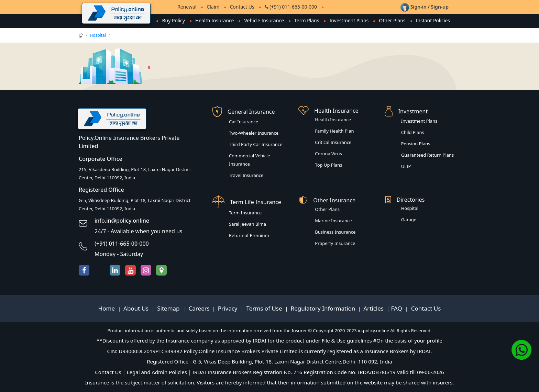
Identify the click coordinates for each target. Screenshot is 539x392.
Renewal (187, 7)
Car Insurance (244, 122)
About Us (137, 308)
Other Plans (392, 20)
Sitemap (169, 308)
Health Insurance (214, 20)
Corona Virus (328, 154)
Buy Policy (173, 20)
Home (107, 308)
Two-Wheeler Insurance (254, 133)
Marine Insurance (333, 221)
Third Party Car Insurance (256, 144)
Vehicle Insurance (264, 20)
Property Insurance (335, 243)
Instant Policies (433, 20)
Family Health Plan (334, 131)
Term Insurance (245, 213)
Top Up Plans (328, 165)
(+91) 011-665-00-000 (291, 7)
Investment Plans (349, 20)
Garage (409, 220)
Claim (213, 7)
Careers (198, 308)
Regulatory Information (323, 308)
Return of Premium (249, 235)
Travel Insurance (246, 175)
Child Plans (413, 132)
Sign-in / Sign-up (425, 7)
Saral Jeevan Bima (247, 224)
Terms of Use (264, 308)
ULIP (406, 166)
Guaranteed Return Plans (428, 155)
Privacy (228, 308)
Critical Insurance (333, 142)
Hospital (98, 35)
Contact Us (242, 7)
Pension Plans (416, 144)
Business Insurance (335, 232)
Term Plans (307, 20)
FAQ (398, 308)
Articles (374, 308)
